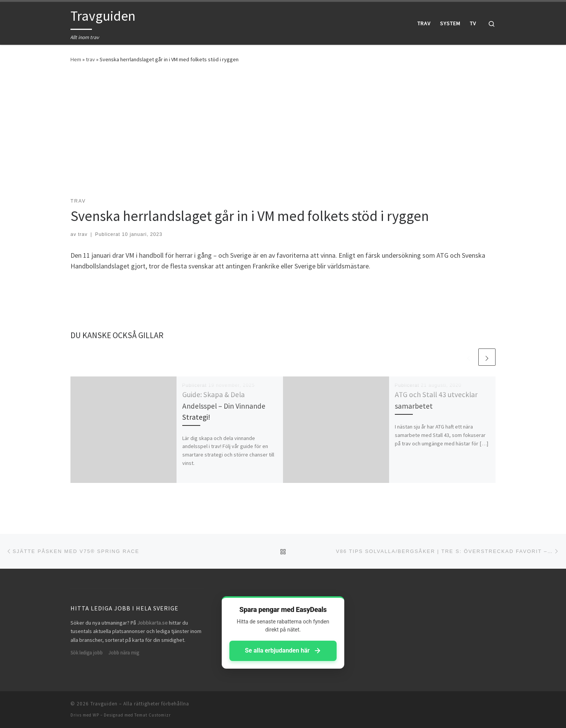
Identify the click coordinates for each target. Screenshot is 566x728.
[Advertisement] (283, 129)
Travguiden (104, 704)
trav (90, 59)
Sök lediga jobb (87, 653)
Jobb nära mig (124, 653)
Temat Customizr (153, 715)
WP (96, 715)
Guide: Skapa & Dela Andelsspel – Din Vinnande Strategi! (224, 406)
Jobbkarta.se (152, 623)
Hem (76, 59)
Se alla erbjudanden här (283, 651)
